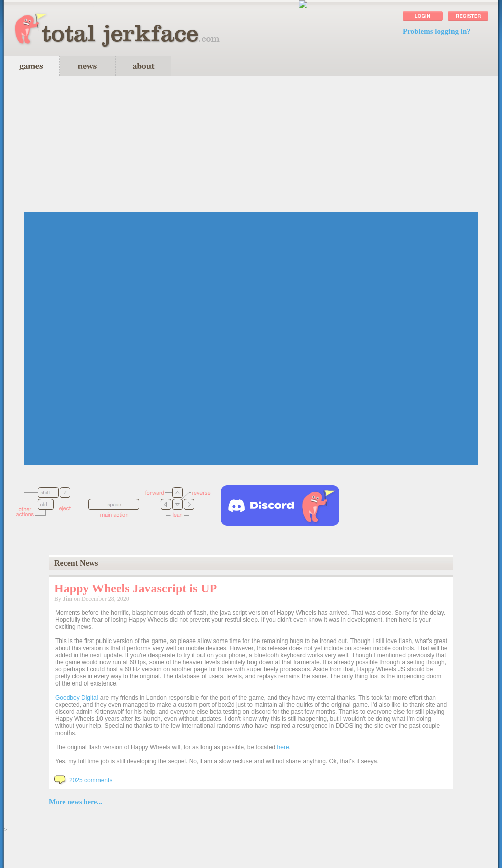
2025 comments (83, 780)
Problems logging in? (437, 31)
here (283, 747)
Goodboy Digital (77, 698)
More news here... (76, 802)
